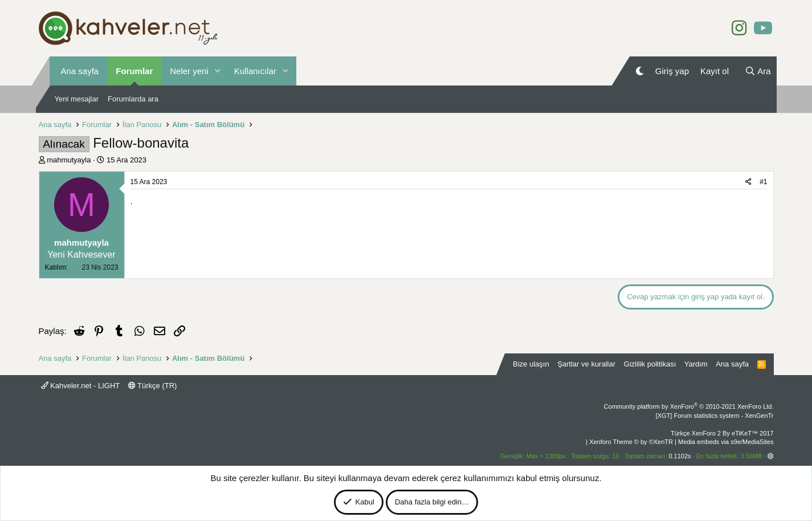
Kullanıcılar (255, 71)
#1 (763, 182)
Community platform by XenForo (689, 406)
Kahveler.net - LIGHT (81, 386)
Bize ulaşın (531, 364)
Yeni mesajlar (77, 99)
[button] (218, 71)
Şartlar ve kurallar (586, 364)
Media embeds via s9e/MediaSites (726, 442)
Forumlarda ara (133, 99)
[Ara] (758, 71)
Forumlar (134, 71)
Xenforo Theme (631, 442)
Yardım (696, 364)
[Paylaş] (748, 182)
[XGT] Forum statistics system (715, 416)
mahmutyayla (69, 160)
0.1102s (680, 456)
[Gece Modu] (640, 71)
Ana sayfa (80, 71)
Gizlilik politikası (650, 364)
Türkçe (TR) (153, 386)
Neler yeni (189, 71)
